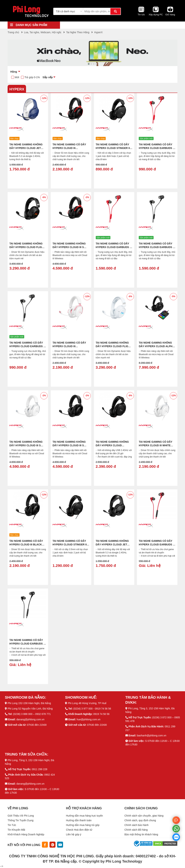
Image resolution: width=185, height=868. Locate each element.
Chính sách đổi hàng (136, 830)
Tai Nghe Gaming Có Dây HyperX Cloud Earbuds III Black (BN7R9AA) (27, 346)
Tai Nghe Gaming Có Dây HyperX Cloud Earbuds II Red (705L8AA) (156, 544)
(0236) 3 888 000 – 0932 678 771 (32, 714)
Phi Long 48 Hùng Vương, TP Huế (87, 703)
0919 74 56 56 (101, 714)
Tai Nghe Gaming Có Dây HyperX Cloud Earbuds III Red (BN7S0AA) (157, 148)
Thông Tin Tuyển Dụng (21, 820)
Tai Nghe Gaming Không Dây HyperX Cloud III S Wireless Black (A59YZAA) (71, 445)
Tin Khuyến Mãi (16, 830)
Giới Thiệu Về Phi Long (21, 816)
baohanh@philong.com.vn (151, 735)
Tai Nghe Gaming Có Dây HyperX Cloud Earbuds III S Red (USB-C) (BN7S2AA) (114, 247)
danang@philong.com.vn (30, 719)
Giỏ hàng (170, 15)
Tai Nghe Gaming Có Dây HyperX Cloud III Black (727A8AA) (26, 544)
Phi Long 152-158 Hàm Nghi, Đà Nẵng (29, 703)
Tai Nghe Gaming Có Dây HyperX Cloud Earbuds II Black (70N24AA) (27, 644)
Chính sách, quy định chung (140, 820)
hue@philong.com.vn (89, 719)
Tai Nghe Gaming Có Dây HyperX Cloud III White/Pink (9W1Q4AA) (69, 346)
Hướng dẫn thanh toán (79, 820)
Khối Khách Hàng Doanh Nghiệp (26, 834)
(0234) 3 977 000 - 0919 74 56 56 (92, 709)
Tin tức (141, 15)
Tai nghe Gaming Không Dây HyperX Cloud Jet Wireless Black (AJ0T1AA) (114, 544)
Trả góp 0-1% (32, 77)
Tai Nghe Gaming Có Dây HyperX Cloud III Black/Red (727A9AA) (69, 148)
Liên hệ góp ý (74, 834)
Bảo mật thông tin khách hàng (141, 834)
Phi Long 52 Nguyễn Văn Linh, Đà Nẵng (30, 709)
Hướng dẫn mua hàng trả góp (83, 825)
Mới (17, 77)
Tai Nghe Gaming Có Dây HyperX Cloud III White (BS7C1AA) (155, 445)
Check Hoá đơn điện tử (79, 830)
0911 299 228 (40, 769)
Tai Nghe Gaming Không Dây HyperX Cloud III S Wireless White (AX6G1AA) (28, 445)
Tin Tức (12, 825)
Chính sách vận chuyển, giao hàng (144, 816)
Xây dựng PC (156, 15)
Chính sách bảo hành (136, 825)
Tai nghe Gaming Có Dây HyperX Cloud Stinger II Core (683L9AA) (113, 148)
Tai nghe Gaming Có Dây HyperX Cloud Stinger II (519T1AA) (70, 544)
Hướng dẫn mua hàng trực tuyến (84, 816)
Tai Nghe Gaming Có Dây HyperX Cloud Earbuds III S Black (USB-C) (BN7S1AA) (157, 247)
